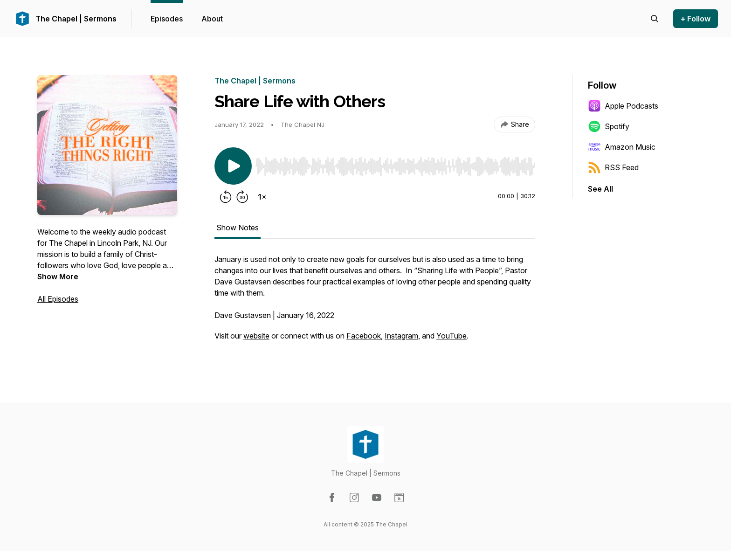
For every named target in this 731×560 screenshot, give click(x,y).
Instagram (401, 336)
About (212, 19)
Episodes (167, 19)
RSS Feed (613, 167)
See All (600, 189)
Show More (58, 277)
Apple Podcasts (623, 106)
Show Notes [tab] (238, 228)
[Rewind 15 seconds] (226, 197)
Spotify (609, 126)
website (256, 336)
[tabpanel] (375, 302)
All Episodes (58, 299)
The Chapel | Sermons (76, 19)
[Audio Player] (395, 164)
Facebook (364, 336)
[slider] (395, 166)
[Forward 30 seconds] (242, 197)
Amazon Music (622, 147)
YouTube (452, 336)
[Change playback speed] (262, 197)
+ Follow (696, 19)
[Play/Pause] (233, 166)
